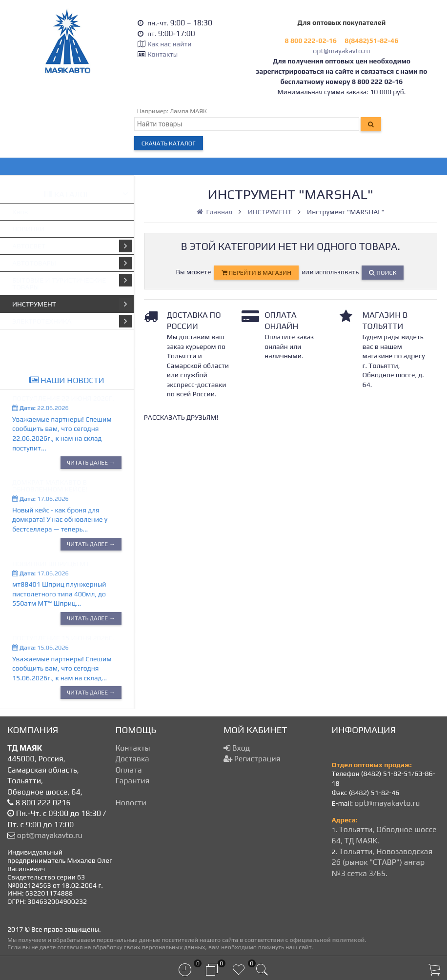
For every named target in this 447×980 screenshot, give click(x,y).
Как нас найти (169, 44)
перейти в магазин (256, 273)
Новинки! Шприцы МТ (51, 564)
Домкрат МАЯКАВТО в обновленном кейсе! (50, 486)
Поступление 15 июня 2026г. (63, 638)
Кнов (20, 212)
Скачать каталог (169, 143)
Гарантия (133, 781)
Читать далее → (91, 463)
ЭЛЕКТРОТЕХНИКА (72, 321)
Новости (131, 803)
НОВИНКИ (29, 229)
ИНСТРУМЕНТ (72, 304)
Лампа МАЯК (188, 111)
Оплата (129, 770)
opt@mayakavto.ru (341, 51)
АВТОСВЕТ (72, 246)
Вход (237, 748)
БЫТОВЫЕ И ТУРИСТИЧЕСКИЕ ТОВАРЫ (72, 282)
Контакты (163, 54)
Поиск (383, 273)
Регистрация (252, 759)
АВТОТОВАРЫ (72, 263)
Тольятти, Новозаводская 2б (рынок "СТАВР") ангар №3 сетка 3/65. (382, 862)
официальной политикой (327, 940)
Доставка (132, 759)
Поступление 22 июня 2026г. (63, 398)
